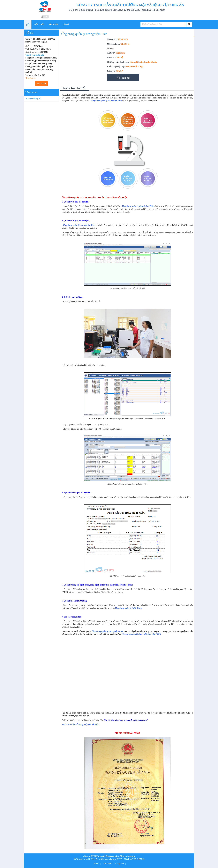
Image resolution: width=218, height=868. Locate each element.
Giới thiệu (107, 864)
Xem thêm (31, 78)
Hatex (96, 864)
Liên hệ (41, 84)
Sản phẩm (119, 864)
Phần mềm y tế (34, 99)
